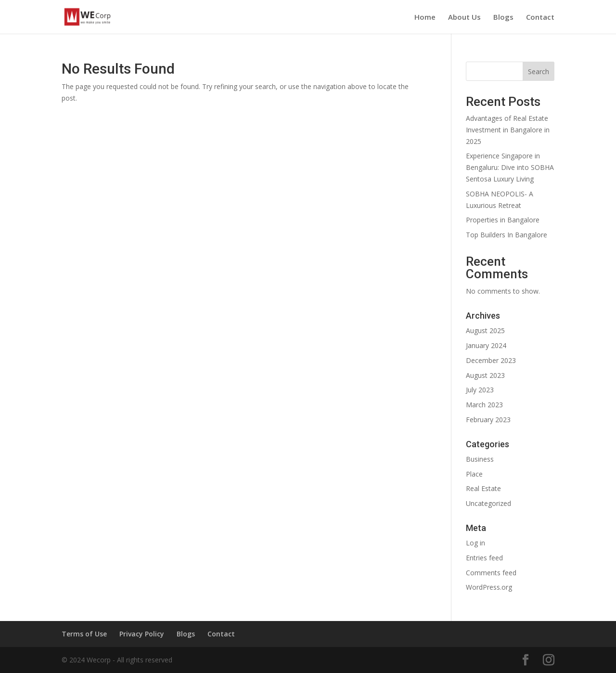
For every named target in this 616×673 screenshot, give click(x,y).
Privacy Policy (142, 634)
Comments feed (491, 573)
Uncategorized (488, 503)
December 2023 (491, 360)
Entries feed (484, 558)
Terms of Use (84, 634)
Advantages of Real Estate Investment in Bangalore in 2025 (508, 130)
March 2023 (484, 405)
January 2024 (486, 345)
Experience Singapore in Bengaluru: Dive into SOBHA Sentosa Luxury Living (510, 167)
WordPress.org (489, 587)
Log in (475, 543)
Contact (540, 18)
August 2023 (485, 375)
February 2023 (488, 420)
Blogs (503, 18)
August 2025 (485, 330)
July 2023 (480, 390)
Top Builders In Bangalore (507, 235)
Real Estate (483, 488)
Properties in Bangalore (503, 220)
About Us (464, 18)
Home (425, 18)
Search (539, 71)
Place (474, 474)
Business (480, 459)
